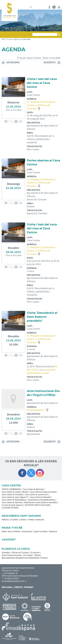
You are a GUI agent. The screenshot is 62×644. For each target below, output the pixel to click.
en (42, 7)
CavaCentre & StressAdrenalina (41, 500)
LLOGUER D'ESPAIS (10, 508)
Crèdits (18, 587)
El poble (14, 520)
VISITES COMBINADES (11, 489)
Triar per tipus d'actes (29, 58)
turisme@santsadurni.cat (13, 581)
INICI (4, 39)
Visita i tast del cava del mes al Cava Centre (42, 83)
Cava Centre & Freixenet (12, 495)
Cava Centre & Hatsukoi (40, 497)
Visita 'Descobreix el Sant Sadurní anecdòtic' (42, 317)
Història (5, 520)
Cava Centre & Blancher (33, 489)
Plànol (37, 555)
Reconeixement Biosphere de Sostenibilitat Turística (25, 558)
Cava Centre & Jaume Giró (36, 495)
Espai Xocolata (41, 532)
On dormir (35, 553)
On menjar (28, 555)
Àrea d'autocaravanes (11, 555)
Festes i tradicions (36, 520)
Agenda (17, 39)
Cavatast (9, 540)
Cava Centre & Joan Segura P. (15, 497)
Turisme (10, 39)
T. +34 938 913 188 (9, 579)
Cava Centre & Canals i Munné (15, 492)
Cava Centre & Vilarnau (12, 503)
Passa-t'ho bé (12, 528)
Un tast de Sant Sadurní (12, 505)
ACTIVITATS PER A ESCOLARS (37, 505)
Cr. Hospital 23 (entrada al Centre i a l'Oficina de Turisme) (41, 105)
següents (52, 63)
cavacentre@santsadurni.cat (41, 371)
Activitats (6, 553)
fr (38, 7)
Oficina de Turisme (20, 553)
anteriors (11, 63)
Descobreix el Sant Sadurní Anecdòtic (41, 503)
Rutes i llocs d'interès (11, 532)
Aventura (53, 532)
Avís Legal (7, 587)
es (35, 7)
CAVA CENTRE (11, 485)
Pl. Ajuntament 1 (36, 410)
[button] (5, 36)
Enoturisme (27, 532)
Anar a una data (52, 58)
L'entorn (23, 520)
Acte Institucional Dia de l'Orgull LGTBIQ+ (43, 393)
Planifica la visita (16, 549)
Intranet (29, 587)
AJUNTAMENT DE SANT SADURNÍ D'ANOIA (47, 2)
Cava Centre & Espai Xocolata (43, 492)
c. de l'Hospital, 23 (10, 573)
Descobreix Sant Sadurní (21, 516)
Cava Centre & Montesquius (14, 500)
